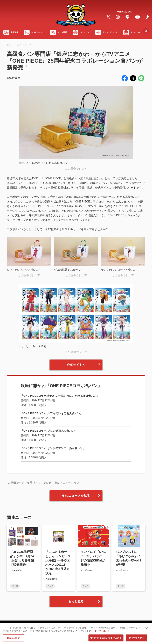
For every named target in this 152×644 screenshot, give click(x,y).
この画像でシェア (76, 169)
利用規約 (43, 629)
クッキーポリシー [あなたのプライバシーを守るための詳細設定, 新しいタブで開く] (103, 641)
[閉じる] (147, 638)
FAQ (30, 629)
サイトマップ (15, 629)
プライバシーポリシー (66, 629)
